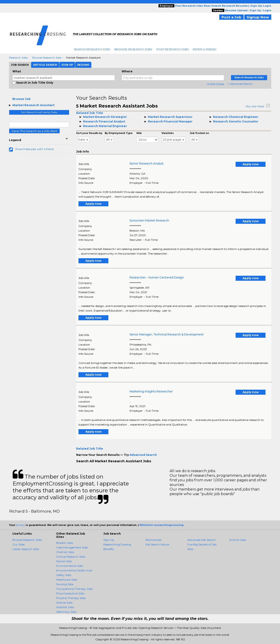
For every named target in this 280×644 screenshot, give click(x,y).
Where (127, 71)
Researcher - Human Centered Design (157, 277)
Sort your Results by (89, 133)
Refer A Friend (205, 49)
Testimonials (153, 540)
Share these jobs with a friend (34, 149)
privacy (20, 525)
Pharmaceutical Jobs (70, 593)
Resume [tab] (83, 65)
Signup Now (258, 17)
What (17, 71)
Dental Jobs (64, 561)
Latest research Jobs (26, 549)
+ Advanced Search (240, 84)
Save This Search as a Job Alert (34, 131)
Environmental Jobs (70, 566)
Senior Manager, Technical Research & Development (167, 334)
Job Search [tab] (20, 65)
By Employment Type (119, 133)
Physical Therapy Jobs (71, 598)
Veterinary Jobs (66, 612)
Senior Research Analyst (147, 163)
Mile (139, 133)
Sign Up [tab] (67, 65)
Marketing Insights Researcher (151, 391)
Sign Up (109, 540)
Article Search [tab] (45, 65)
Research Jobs (18, 58)
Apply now (251, 164)
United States (215, 84)
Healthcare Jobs (67, 580)
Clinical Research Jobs (71, 557)
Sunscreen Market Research (149, 220)
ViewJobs (168, 133)
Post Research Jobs (172, 49)
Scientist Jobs (65, 607)
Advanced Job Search (201, 540)
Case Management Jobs (72, 547)
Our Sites (19, 544)
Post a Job (231, 17)
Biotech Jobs (65, 543)
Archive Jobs (238, 540)
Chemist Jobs (65, 552)
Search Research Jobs (92, 49)
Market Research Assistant (33, 105)
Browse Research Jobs (133, 49)
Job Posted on (199, 133)
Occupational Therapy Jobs (74, 589)
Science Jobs (64, 603)
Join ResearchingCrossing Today (39, 112)
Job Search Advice (157, 544)
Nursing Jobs (65, 584)
